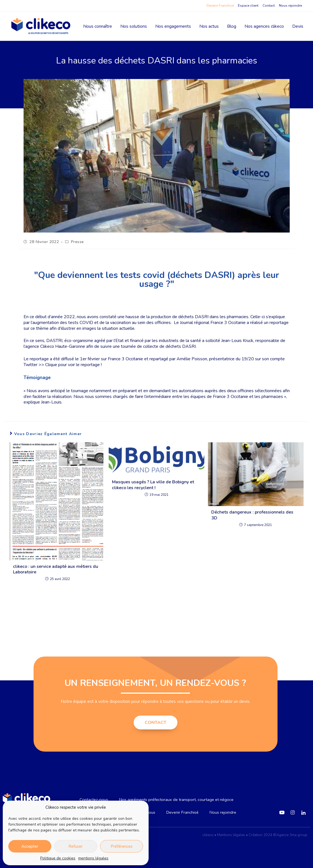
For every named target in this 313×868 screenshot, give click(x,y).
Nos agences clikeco (264, 26)
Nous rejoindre (290, 6)
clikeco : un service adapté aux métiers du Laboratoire (56, 570)
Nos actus (209, 26)
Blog (232, 26)
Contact (269, 6)
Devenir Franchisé (220, 6)
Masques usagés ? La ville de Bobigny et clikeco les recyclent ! (153, 485)
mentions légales (93, 858)
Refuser (76, 846)
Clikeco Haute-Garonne (63, 346)
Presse (77, 242)
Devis (298, 26)
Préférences (122, 846)
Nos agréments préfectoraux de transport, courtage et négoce (177, 800)
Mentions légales (231, 835)
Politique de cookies (58, 858)
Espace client (248, 6)
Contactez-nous (91, 800)
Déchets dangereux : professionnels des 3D (252, 515)
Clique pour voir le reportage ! (73, 365)
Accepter (30, 846)
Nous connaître (98, 26)
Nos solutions (134, 26)
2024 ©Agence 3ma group (285, 835)
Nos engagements (173, 26)
